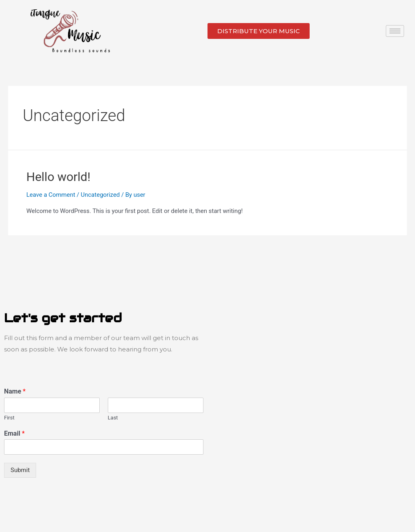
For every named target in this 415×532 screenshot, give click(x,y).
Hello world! (58, 177)
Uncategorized (100, 195)
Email (14, 433)
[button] (259, 31)
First (9, 418)
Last (113, 418)
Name (15, 391)
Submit (20, 470)
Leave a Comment (51, 195)
